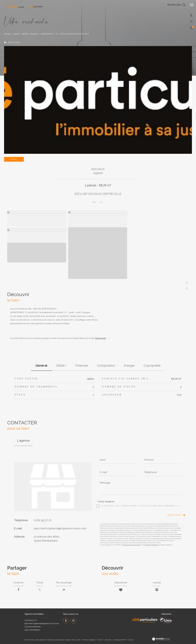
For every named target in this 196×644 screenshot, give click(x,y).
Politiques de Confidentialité (132, 545)
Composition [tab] (106, 365)
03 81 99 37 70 (43, 520)
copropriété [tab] (152, 365)
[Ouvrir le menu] (192, 5)
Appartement (47, 34)
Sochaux (34, 34)
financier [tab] (82, 365)
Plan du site (76, 640)
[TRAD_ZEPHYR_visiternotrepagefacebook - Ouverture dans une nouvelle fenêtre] (66, 621)
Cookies (131, 640)
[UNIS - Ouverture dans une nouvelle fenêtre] (166, 620)
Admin (100, 640)
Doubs (25, 34)
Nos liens (109, 640)
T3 (57, 34)
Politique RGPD (120, 640)
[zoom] (37, 213)
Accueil (8, 34)
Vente (17, 34)
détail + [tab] (61, 365)
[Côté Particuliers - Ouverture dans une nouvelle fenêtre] (145, 620)
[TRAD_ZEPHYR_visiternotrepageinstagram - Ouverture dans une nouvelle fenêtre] (73, 621)
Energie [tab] (129, 365)
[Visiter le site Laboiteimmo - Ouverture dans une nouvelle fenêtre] (161, 639)
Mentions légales (89, 640)
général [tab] (41, 365)
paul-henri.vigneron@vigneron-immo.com (60, 528)
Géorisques (100, 338)
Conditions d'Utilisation (151, 545)
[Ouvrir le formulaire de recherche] (176, 5)
